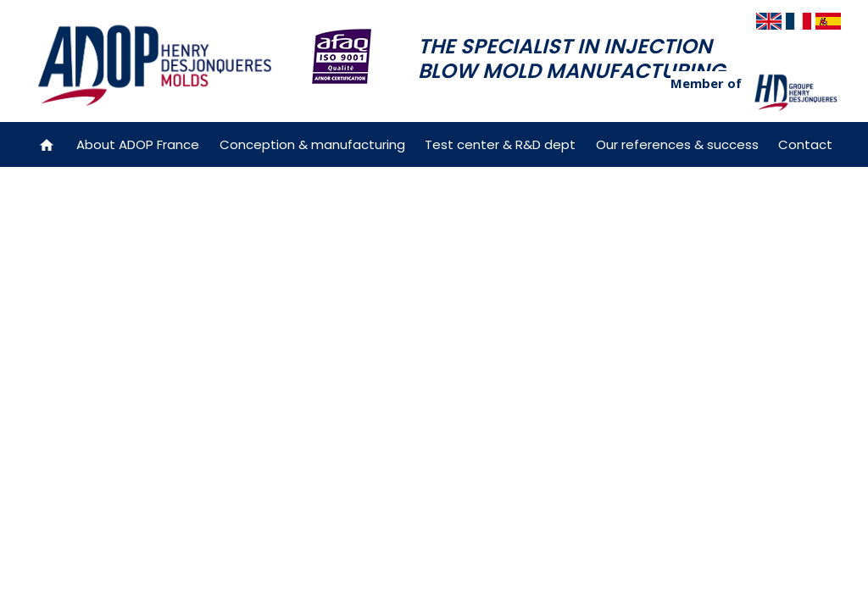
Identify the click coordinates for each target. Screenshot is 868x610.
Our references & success (677, 144)
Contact (805, 144)
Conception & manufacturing (312, 144)
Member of (706, 83)
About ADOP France (138, 144)
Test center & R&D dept (500, 144)
